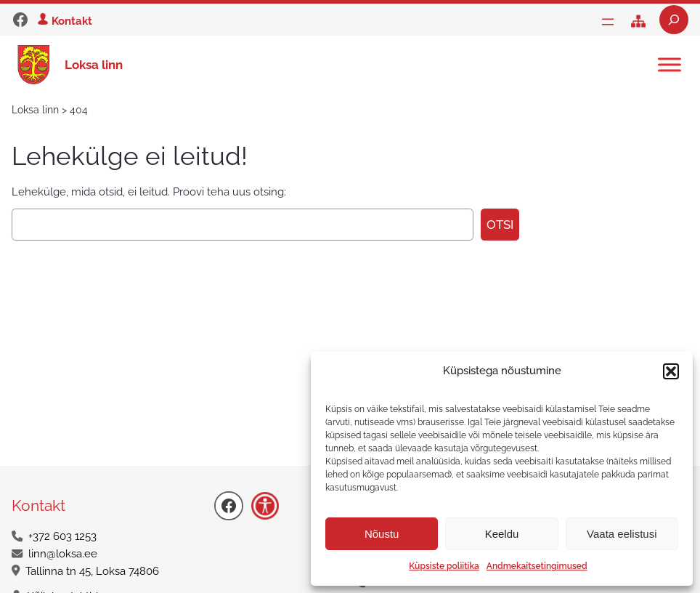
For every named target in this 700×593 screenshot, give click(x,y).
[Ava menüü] (608, 22)
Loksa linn (94, 65)
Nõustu (382, 534)
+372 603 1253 (62, 536)
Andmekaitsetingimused (537, 566)
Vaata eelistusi (622, 534)
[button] (671, 371)
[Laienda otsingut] (674, 20)
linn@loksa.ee (63, 554)
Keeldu (502, 534)
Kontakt (72, 21)
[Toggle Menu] (670, 64)
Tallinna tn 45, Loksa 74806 (92, 571)
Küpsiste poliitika (444, 566)
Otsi (500, 225)
